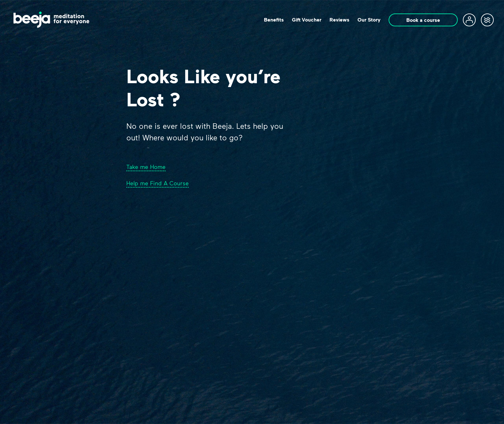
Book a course (423, 20)
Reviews (339, 20)
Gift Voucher (307, 20)
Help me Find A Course (157, 183)
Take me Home (146, 167)
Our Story (369, 20)
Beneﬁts (274, 20)
